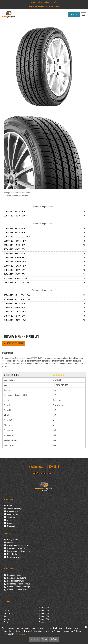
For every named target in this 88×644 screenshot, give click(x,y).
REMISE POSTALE (14, 343)
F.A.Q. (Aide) (11, 540)
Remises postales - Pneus (17, 584)
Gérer (44, 639)
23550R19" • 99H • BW (14, 308)
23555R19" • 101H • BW (15, 312)
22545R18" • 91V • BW (14, 229)
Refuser (54, 639)
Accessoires (11, 514)
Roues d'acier (12, 511)
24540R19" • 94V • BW (14, 316)
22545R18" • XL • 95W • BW (17, 237)
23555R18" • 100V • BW (15, 262)
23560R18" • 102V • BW (15, 266)
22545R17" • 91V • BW (14, 216)
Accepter (34, 639)
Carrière (9, 523)
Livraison (10, 542)
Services (10, 517)
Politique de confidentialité (17, 551)
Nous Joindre (12, 526)
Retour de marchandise (16, 545)
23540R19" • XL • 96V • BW (16, 295)
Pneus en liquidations (15, 578)
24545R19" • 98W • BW (14, 320)
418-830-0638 (51, 466)
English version (12, 557)
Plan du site (11, 554)
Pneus (9, 506)
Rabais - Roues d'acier (16, 590)
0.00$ (74, 14)
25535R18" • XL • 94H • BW (16, 283)
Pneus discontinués (14, 581)
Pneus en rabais (13, 575)
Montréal (54, 2)
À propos (10, 520)
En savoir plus (22, 634)
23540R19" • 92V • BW (14, 304)
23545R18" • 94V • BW (14, 249)
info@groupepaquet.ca (44, 473)
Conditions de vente (14, 548)
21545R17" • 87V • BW (14, 212)
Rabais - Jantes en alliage (17, 587)
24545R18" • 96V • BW (14, 270)
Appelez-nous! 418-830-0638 (44, 7)
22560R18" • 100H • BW (15, 241)
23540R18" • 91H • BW (14, 245)
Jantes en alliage (13, 508)
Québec (46, 2)
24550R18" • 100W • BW (15, 278)
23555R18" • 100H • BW (15, 258)
